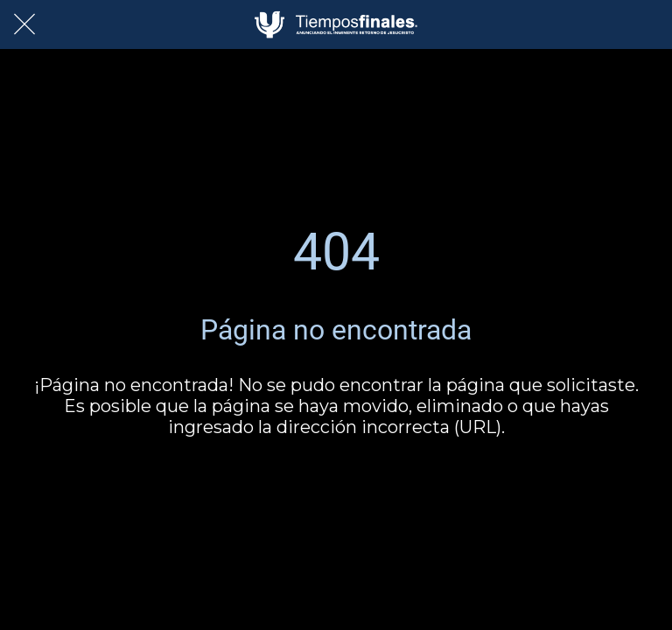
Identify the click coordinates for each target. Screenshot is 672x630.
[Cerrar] (24, 24)
